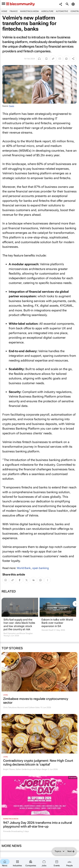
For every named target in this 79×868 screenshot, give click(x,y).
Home (4, 11)
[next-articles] (76, 604)
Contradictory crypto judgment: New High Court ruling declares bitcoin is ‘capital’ (38, 763)
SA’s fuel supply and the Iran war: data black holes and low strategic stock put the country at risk (19, 624)
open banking (41, 568)
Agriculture (47, 11)
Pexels (12, 106)
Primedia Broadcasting (13, 831)
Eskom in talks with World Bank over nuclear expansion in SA (57, 623)
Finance (14, 11)
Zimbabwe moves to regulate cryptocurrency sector (36, 701)
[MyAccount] (74, 4)
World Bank (24, 568)
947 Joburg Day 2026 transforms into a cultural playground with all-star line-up (38, 825)
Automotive (62, 11)
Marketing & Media (29, 11)
